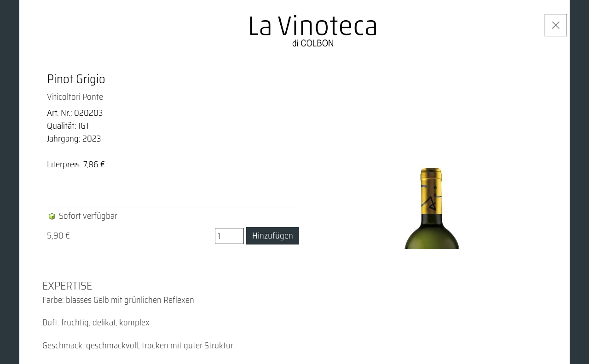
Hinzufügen (273, 236)
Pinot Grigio (76, 79)
